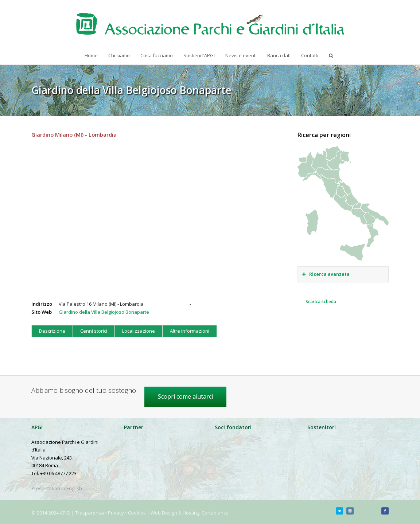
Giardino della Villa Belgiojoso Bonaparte (104, 312)
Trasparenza (90, 513)
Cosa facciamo (157, 55)
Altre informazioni (190, 331)
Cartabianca (215, 513)
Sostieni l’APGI (199, 55)
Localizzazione (139, 331)
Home (91, 55)
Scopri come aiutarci (185, 396)
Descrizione (52, 331)
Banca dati (279, 55)
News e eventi (241, 55)
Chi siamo (119, 55)
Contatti (310, 55)
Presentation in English (57, 488)
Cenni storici (94, 331)
